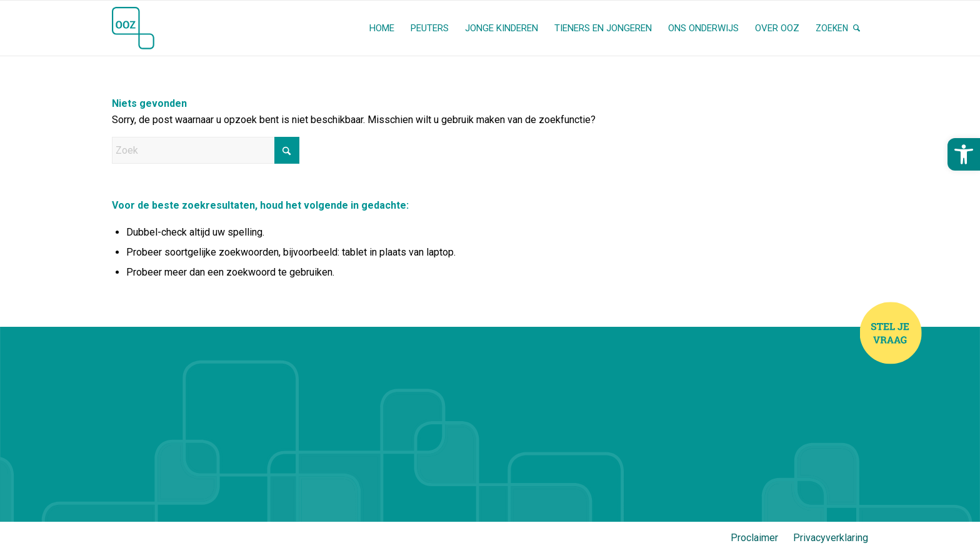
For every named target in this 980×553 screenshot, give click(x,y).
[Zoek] (838, 28)
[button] (964, 154)
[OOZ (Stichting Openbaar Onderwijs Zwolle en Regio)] (133, 28)
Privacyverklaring (831, 538)
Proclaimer (754, 538)
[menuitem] (382, 28)
